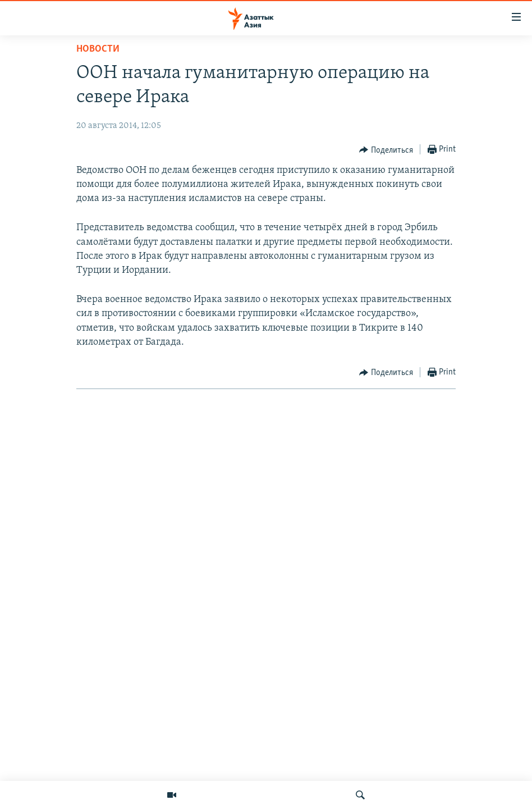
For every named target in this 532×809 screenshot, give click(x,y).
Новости (98, 49)
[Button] (386, 150)
